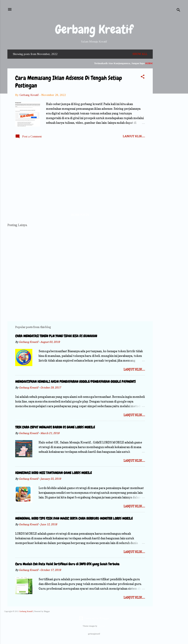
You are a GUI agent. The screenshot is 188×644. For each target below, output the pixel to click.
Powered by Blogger (94, 618)
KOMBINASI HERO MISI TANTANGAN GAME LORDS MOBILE (53, 473)
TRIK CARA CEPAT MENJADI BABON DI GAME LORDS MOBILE (55, 427)
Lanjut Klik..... (134, 136)
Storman (102, 626)
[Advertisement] (168, 108)
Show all (140, 54)
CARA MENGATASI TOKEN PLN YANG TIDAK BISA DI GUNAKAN (56, 336)
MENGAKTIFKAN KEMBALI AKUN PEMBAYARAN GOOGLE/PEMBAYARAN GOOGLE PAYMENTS (75, 382)
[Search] (178, 11)
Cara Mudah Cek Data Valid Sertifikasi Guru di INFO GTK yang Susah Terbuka (67, 564)
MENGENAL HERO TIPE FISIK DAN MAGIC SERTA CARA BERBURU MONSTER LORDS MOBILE (74, 518)
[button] (143, 77)
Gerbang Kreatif (94, 29)
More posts (80, 215)
